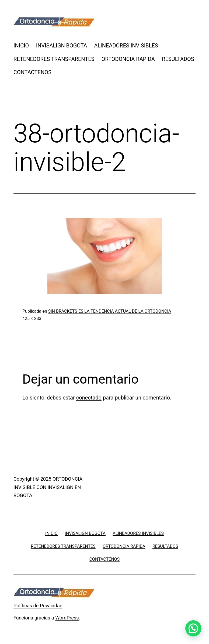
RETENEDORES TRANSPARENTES (54, 59)
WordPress (67, 618)
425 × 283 (32, 318)
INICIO (21, 46)
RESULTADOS (178, 59)
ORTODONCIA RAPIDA (128, 59)
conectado (89, 398)
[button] (193, 628)
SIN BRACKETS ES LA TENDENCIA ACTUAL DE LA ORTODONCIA (110, 311)
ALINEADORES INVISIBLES (126, 46)
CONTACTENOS (32, 72)
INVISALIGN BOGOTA (62, 46)
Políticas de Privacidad (38, 606)
